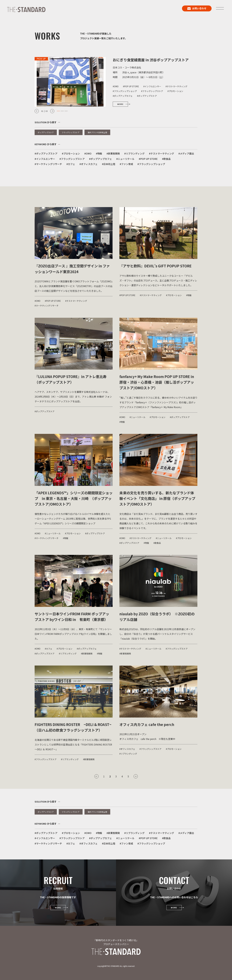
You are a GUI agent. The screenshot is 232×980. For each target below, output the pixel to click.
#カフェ (71, 164)
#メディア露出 (186, 153)
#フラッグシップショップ (151, 164)
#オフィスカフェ (88, 164)
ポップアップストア (46, 132)
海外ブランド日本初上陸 (97, 132)
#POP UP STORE (148, 159)
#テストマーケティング (161, 153)
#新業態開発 (113, 153)
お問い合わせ (197, 8)
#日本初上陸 (109, 164)
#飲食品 (166, 159)
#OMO (88, 153)
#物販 (99, 153)
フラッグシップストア (71, 132)
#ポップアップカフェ (100, 159)
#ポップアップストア (46, 153)
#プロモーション (71, 153)
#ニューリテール (125, 159)
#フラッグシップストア (72, 159)
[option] (116, 82)
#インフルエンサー (45, 159)
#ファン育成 (126, 164)
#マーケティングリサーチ (48, 164)
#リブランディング (134, 153)
